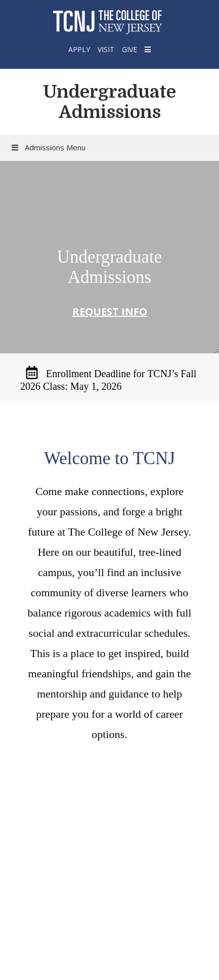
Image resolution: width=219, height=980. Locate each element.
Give (129, 49)
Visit (106, 49)
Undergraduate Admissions (109, 102)
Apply (79, 49)
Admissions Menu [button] (48, 147)
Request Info (110, 312)
